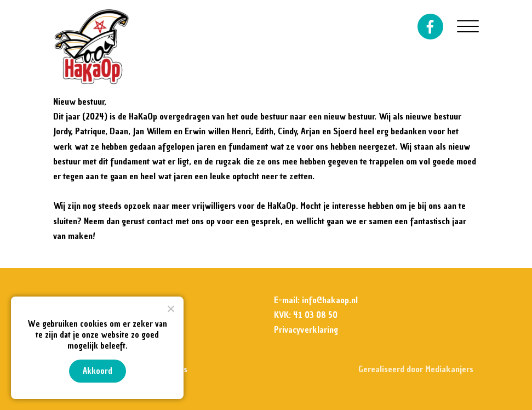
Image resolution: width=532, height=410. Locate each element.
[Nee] (170, 309)
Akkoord (98, 371)
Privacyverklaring (306, 329)
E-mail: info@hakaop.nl (316, 300)
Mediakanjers (449, 369)
